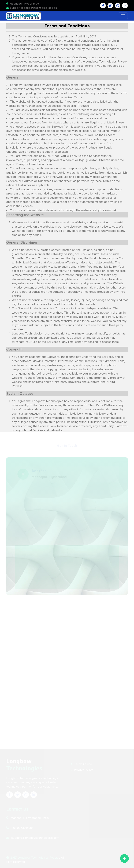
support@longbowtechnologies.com (32, 8)
